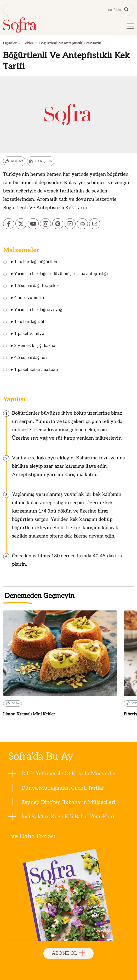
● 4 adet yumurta (24, 298)
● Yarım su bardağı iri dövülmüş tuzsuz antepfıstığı (55, 274)
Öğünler (10, 43)
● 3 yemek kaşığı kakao (29, 346)
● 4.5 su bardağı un (25, 358)
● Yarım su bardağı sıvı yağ (33, 310)
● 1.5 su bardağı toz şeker (31, 286)
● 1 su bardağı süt (24, 322)
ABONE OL (69, 953)
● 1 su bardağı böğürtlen (30, 262)
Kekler (28, 43)
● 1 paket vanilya (24, 334)
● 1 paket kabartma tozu (30, 370)
